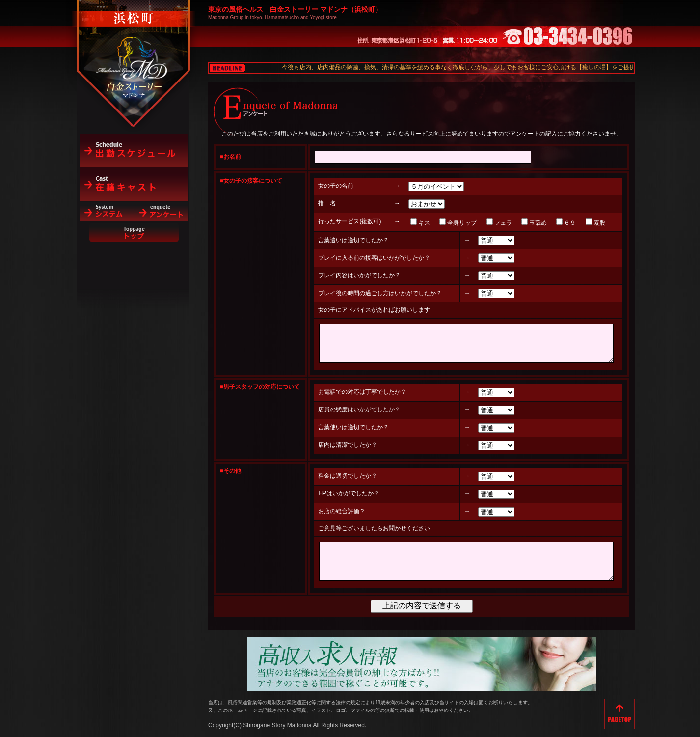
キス (400, 223)
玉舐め (514, 223)
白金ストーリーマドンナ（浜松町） (134, 50)
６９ (546, 223)
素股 (575, 223)
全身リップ (438, 223)
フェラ (479, 223)
